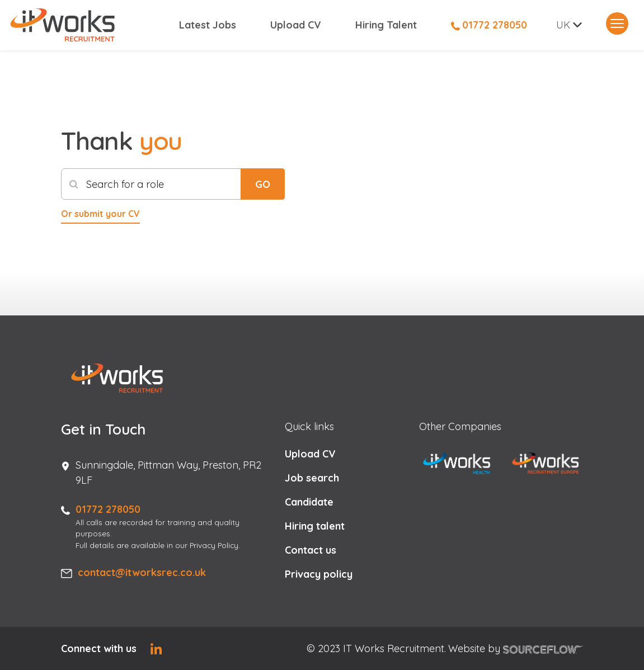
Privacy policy (319, 574)
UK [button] (563, 25)
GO (263, 184)
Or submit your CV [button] (100, 214)
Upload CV (296, 25)
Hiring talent (315, 526)
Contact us (311, 550)
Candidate (309, 502)
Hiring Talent (386, 25)
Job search (312, 478)
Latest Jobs (208, 25)
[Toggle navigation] (617, 24)
